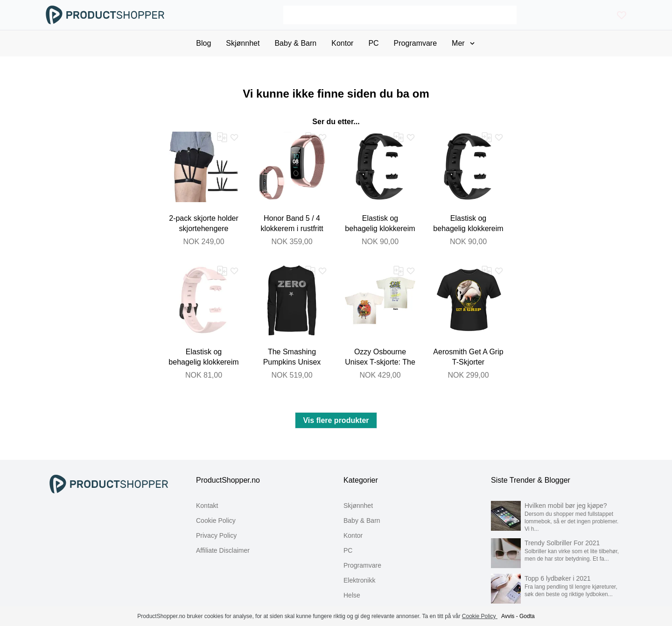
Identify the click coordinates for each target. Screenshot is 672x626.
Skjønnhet (358, 506)
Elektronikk (359, 580)
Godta (527, 616)
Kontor (353, 535)
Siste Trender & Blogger (531, 480)
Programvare (362, 565)
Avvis (508, 616)
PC (348, 550)
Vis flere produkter (336, 420)
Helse (352, 595)
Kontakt (207, 506)
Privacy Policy (216, 535)
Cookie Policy (216, 520)
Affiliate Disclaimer (223, 550)
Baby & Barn (362, 520)
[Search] (400, 15)
